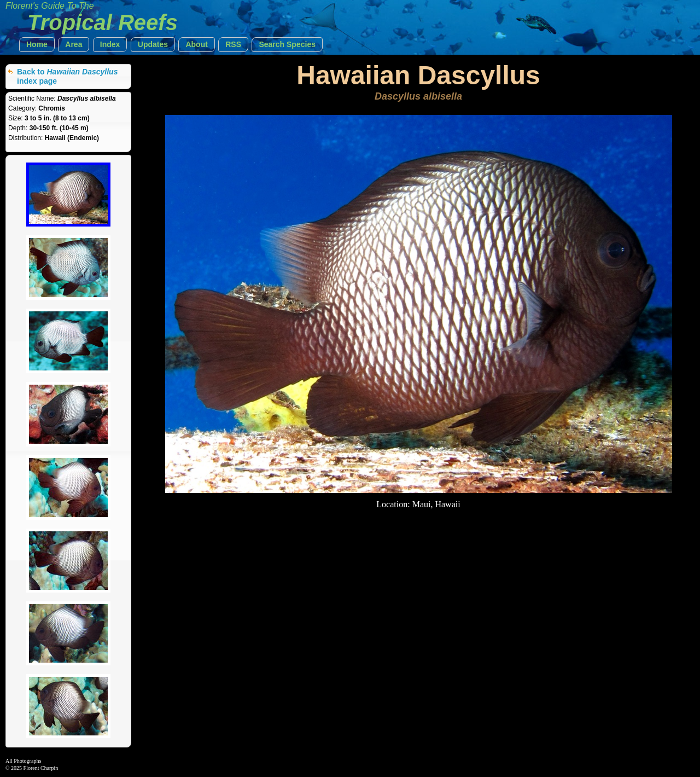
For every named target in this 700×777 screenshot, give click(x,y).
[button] (37, 45)
